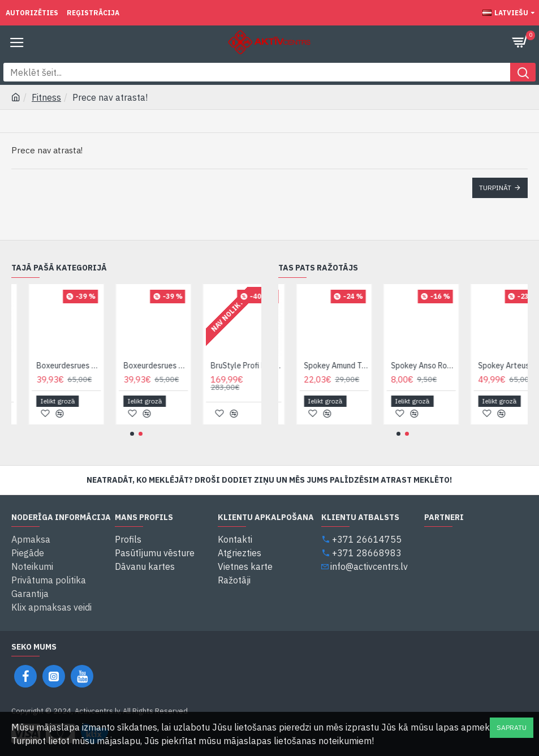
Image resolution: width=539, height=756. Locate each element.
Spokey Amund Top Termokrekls (361, 366)
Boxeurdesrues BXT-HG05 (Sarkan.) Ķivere (180, 366)
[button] (132, 434)
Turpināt (495, 188)
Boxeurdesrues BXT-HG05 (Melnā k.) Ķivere (93, 366)
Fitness (46, 97)
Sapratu (512, 727)
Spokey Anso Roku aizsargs (449, 366)
